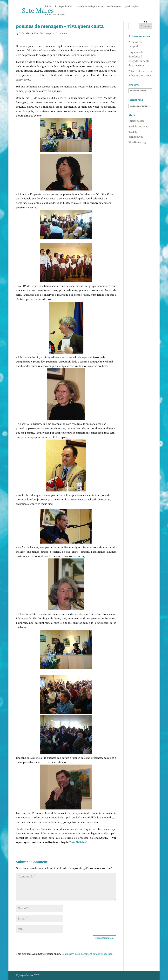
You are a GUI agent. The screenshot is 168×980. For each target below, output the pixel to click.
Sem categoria (47, 33)
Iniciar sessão (137, 121)
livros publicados (64, 7)
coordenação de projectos (90, 7)
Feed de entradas (138, 127)
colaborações (114, 7)
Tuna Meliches (78, 842)
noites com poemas (55, 14)
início (48, 7)
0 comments (62, 33)
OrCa (21, 33)
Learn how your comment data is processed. (87, 954)
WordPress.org (137, 142)
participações (132, 7)
